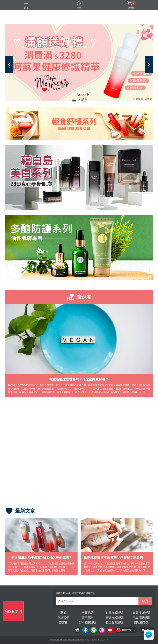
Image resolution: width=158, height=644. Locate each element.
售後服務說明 (114, 622)
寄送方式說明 (114, 618)
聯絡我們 (63, 618)
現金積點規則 (141, 618)
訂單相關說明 (87, 622)
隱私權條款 (141, 622)
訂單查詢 (87, 618)
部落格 (63, 622)
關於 (63, 613)
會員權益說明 (141, 613)
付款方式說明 (114, 613)
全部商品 (87, 613)
